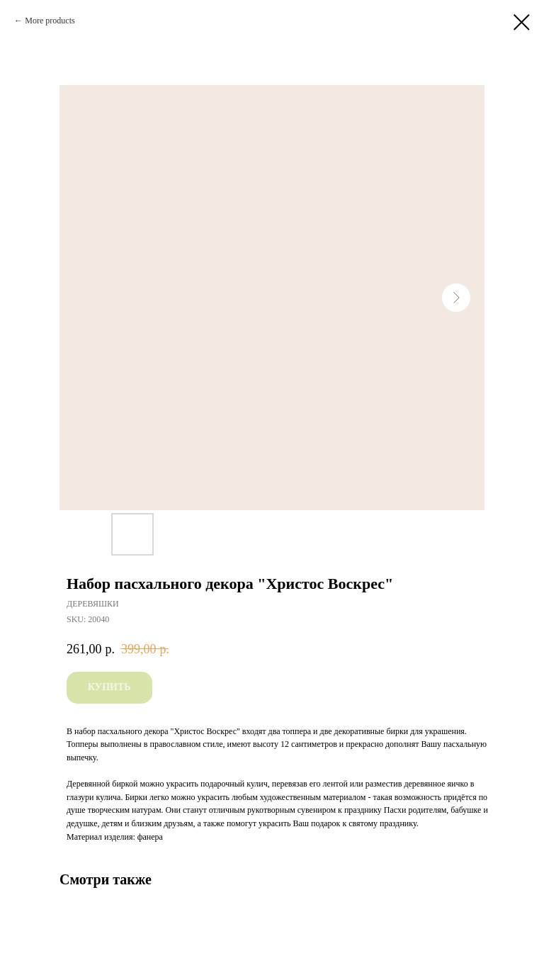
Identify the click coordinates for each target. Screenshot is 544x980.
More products (50, 21)
